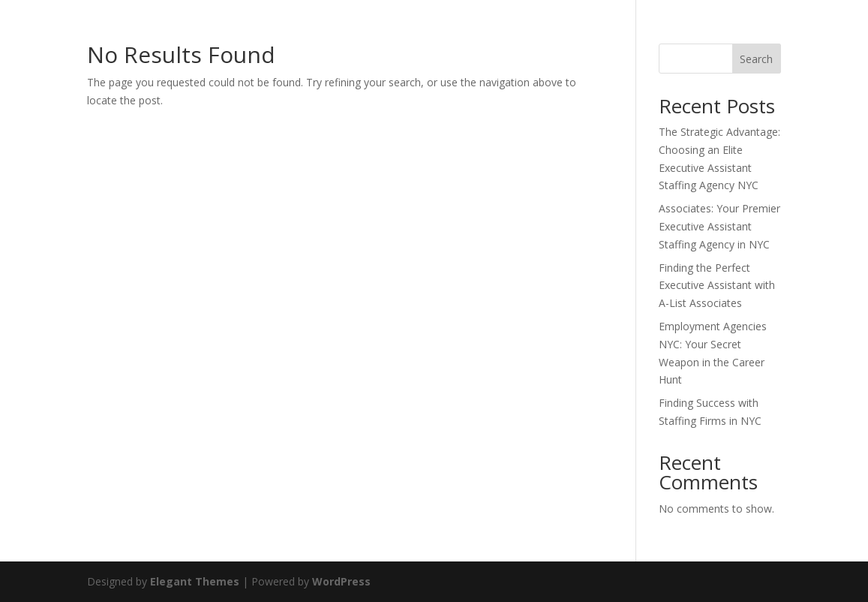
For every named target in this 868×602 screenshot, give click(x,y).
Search (756, 59)
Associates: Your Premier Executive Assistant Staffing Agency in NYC (719, 226)
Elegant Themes (195, 581)
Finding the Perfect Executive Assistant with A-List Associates (717, 286)
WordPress (341, 581)
